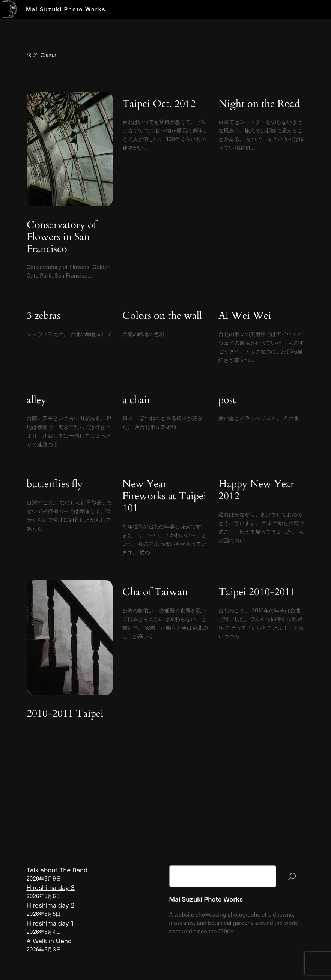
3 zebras (44, 316)
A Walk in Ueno (49, 941)
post (227, 401)
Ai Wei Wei (245, 316)
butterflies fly (55, 485)
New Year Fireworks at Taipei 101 (164, 497)
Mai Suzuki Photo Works (66, 9)
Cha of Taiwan (155, 593)
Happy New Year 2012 (256, 491)
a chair (137, 401)
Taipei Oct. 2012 (159, 104)
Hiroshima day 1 (50, 923)
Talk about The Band (57, 870)
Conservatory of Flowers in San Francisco (62, 237)
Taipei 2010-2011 (257, 593)
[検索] (292, 876)
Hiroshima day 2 (51, 905)
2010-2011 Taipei (65, 714)
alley (36, 401)
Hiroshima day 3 (51, 888)
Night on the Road (259, 104)
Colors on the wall (162, 316)
